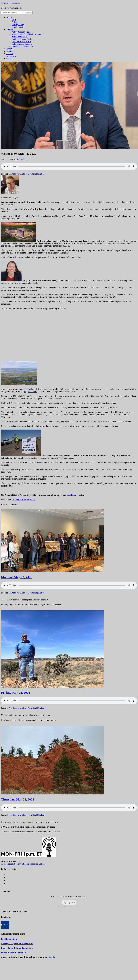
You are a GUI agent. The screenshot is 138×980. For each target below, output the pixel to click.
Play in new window (18, 174)
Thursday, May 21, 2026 (18, 799)
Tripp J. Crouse (31, 392)
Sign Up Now (69, 902)
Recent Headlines (28, 499)
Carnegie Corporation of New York (17, 944)
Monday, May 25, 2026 (17, 577)
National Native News (11, 3)
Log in (52, 957)
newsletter (71, 495)
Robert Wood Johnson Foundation (17, 948)
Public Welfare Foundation (13, 953)
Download (32, 174)
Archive (16, 499)
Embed (41, 174)
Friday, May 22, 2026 (16, 693)
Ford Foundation (9, 939)
